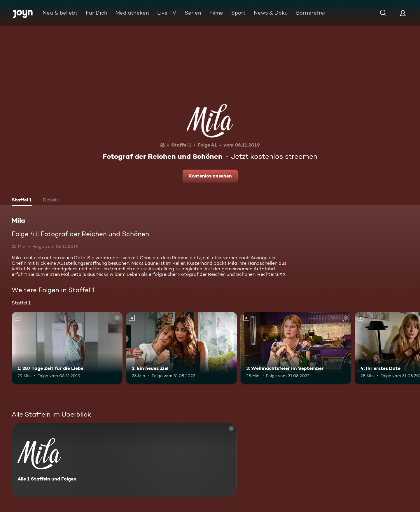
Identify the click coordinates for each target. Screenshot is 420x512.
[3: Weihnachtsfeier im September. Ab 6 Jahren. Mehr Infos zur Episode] (296, 348)
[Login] (403, 13)
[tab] (22, 201)
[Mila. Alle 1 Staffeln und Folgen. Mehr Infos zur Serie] (124, 460)
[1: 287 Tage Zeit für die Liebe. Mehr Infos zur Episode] (67, 348)
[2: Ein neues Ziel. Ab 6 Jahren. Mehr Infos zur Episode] (181, 348)
